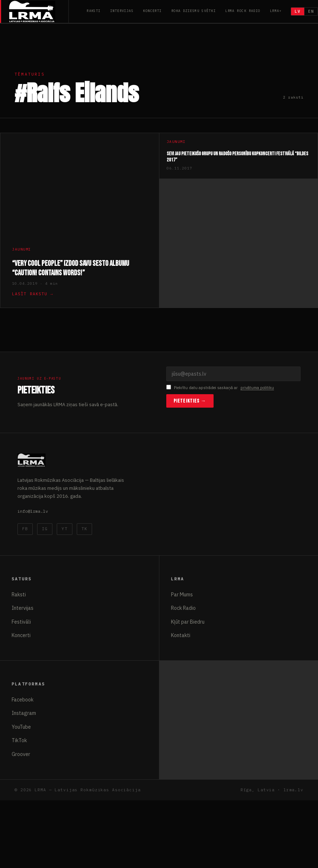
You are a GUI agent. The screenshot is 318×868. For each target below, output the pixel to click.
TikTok (19, 740)
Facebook (23, 700)
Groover (21, 754)
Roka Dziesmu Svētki (194, 11)
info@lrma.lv (33, 511)
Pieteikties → (190, 401)
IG (45, 529)
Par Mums (182, 595)
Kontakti (181, 635)
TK (84, 529)
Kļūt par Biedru (188, 622)
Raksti (94, 11)
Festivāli (21, 622)
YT (64, 529)
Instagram (24, 713)
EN (311, 11)
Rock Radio (183, 608)
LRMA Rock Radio (243, 11)
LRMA (275, 11)
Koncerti (152, 11)
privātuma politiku (257, 388)
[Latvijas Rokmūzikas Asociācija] (39, 11)
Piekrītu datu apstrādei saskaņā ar (220, 388)
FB (25, 529)
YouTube (21, 727)
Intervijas (122, 11)
